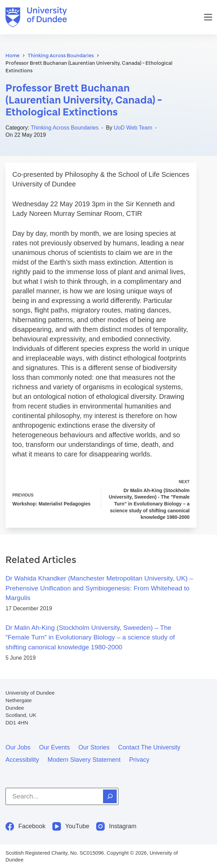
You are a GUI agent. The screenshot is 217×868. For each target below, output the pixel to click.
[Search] (110, 796)
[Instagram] (116, 826)
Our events (54, 747)
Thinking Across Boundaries (65, 128)
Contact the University (149, 747)
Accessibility (22, 760)
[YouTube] (71, 826)
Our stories (94, 747)
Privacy (139, 760)
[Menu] (208, 17)
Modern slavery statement (84, 760)
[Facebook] (25, 826)
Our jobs (18, 747)
